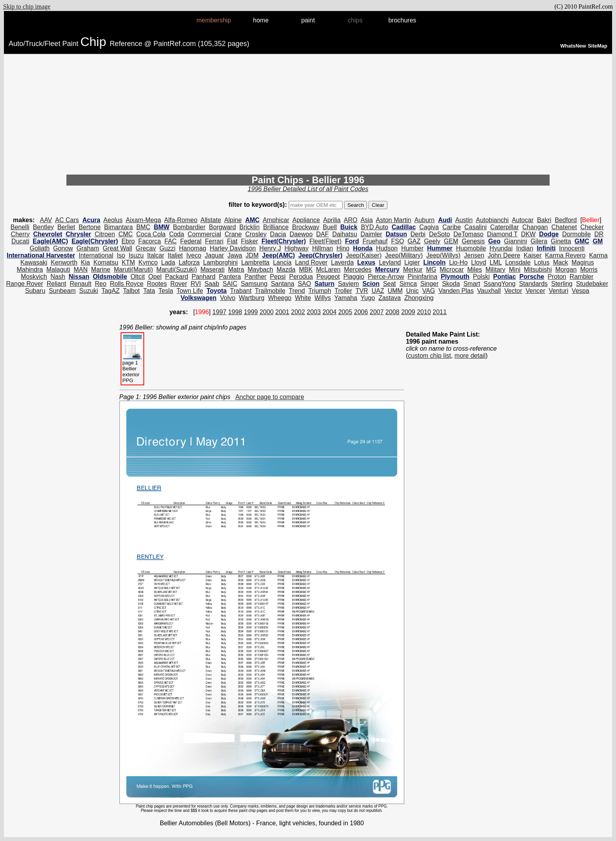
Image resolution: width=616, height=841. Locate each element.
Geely (432, 241)
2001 (282, 312)
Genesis (473, 241)
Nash (58, 277)
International (96, 255)
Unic (412, 291)
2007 (377, 312)
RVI (196, 284)
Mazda (286, 270)
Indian (525, 248)
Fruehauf (375, 241)
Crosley (256, 234)
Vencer (535, 291)
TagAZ (110, 291)
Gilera (539, 241)
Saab (212, 284)
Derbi (418, 234)
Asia (367, 220)
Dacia (278, 234)
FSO (398, 241)
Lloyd (478, 262)
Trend (297, 291)
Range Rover (25, 284)
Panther (255, 277)
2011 (440, 312)
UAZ (378, 291)
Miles (474, 270)
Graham (88, 248)
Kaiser (533, 255)
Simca (408, 284)
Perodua (301, 277)
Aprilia (332, 220)
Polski (481, 277)
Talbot (131, 291)
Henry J (270, 248)
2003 (314, 312)
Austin (464, 220)
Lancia (282, 262)
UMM (395, 291)
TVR (362, 291)
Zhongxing (419, 298)
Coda (176, 234)
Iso (121, 255)
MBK (306, 270)
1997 (220, 312)
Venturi (559, 291)
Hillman (322, 248)
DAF (323, 234)
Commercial (204, 234)
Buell (330, 227)
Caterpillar (505, 227)
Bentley (43, 227)
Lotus (542, 262)
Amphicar (276, 220)
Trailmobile (270, 291)
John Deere (504, 255)
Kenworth (64, 262)
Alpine (233, 220)
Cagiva (429, 227)
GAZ (414, 241)
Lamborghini (220, 262)
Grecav (146, 248)
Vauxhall (489, 291)
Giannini (516, 241)
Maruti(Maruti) (134, 270)
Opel (155, 277)
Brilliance (276, 227)
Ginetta (561, 241)
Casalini (476, 227)
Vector (513, 291)
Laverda (343, 262)
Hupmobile (471, 248)
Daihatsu (345, 234)
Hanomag (193, 248)
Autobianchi (492, 220)
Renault (80, 284)
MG (431, 270)
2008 (392, 312)
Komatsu (106, 262)
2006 (361, 312)
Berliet (66, 227)
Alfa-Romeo (181, 220)
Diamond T (502, 234)
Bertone (90, 227)
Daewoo (301, 234)
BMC (143, 227)
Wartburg (252, 298)
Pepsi (278, 277)
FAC (171, 241)
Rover (179, 284)
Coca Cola (151, 234)
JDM (252, 255)
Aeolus (113, 220)
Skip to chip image (27, 6)
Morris (589, 270)
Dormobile (577, 234)
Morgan (566, 270)
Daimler (371, 234)
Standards (533, 284)
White (303, 298)
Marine (101, 270)
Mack (561, 262)
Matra (236, 270)
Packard (177, 277)
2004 (330, 312)
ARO (351, 220)
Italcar (156, 255)
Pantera (230, 277)
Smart (472, 284)
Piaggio (354, 277)
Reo (100, 284)
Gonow (63, 248)
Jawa (235, 255)
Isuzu (136, 255)
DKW (528, 234)
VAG (429, 291)
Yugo (368, 298)
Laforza (189, 262)
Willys (323, 298)
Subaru (35, 291)
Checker (592, 227)
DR (599, 234)
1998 (235, 312)
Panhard (204, 277)
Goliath (40, 248)
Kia (85, 262)
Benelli (20, 227)
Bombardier (189, 227)
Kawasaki (34, 262)
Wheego (280, 298)
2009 (408, 312)
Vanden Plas (456, 291)
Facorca (150, 241)
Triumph (320, 291)
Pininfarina (423, 277)
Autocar (523, 220)
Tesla (166, 291)
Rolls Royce (127, 284)
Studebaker (592, 284)
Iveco (194, 255)
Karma (598, 255)
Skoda (451, 284)
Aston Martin (394, 220)
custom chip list (430, 356)
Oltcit (137, 277)
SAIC (230, 284)
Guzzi (168, 248)
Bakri (544, 220)
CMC (125, 234)
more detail (470, 356)
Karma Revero (565, 255)
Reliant (57, 284)
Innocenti (572, 248)
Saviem (348, 284)
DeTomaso (468, 234)
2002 (298, 312)
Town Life (190, 291)
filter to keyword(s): (259, 205)
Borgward (222, 227)
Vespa (580, 291)
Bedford (566, 220)
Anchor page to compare (270, 397)
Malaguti (58, 270)
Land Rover (311, 262)
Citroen (105, 234)
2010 (424, 312)
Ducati (20, 241)
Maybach (260, 270)
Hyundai (501, 248)
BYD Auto (375, 227)
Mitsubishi (538, 270)
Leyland (390, 262)
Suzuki (89, 291)
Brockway (305, 227)
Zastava (390, 298)
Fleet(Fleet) (326, 241)
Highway (296, 248)
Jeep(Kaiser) (364, 255)
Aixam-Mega (143, 220)
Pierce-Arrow (386, 277)
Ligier (412, 262)
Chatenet (564, 227)
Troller (344, 291)
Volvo (228, 298)
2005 (345, 312)
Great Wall (117, 248)
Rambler (581, 277)
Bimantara (118, 227)
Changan (535, 227)
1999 (251, 312)
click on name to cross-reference (451, 349)
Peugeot (328, 277)
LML (496, 262)
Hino (343, 248)
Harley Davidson (233, 248)
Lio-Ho (458, 262)
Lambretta (255, 262)
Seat (390, 284)
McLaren (328, 270)
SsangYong (500, 284)
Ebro (128, 241)
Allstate (211, 220)
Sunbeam (62, 291)
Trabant (241, 291)
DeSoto (439, 234)
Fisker (249, 241)
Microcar (452, 270)
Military (496, 270)
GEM (451, 241)
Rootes (157, 284)
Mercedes (358, 270)
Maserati (212, 270)
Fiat (232, 241)
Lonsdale (518, 262)
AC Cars (67, 220)
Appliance (306, 220)
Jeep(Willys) (443, 255)
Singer (429, 284)
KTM (128, 262)
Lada (168, 262)
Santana (282, 284)
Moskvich (34, 277)
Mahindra (30, 270)
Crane (233, 234)
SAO (304, 284)
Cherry (20, 234)
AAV (46, 220)
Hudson (387, 248)
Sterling (562, 284)
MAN (81, 270)
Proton (557, 277)
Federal (191, 241)
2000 (267, 312)
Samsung (254, 284)
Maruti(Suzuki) (177, 270)
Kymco (148, 262)
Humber (412, 248)
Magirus (583, 262)
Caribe (452, 227)
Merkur (413, 270)
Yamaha (346, 298)
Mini (514, 270)
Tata (149, 291)
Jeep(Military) (404, 255)
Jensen (474, 255)
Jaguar (214, 255)
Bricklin (249, 227)
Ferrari (214, 241)
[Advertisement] (308, 116)
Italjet (175, 255)
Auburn (425, 220)
